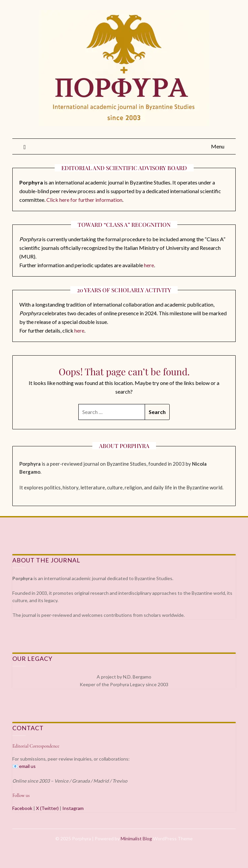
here (149, 265)
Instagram (73, 808)
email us (27, 766)
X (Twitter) (47, 808)
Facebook (22, 808)
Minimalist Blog (136, 838)
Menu (218, 146)
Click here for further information (84, 200)
